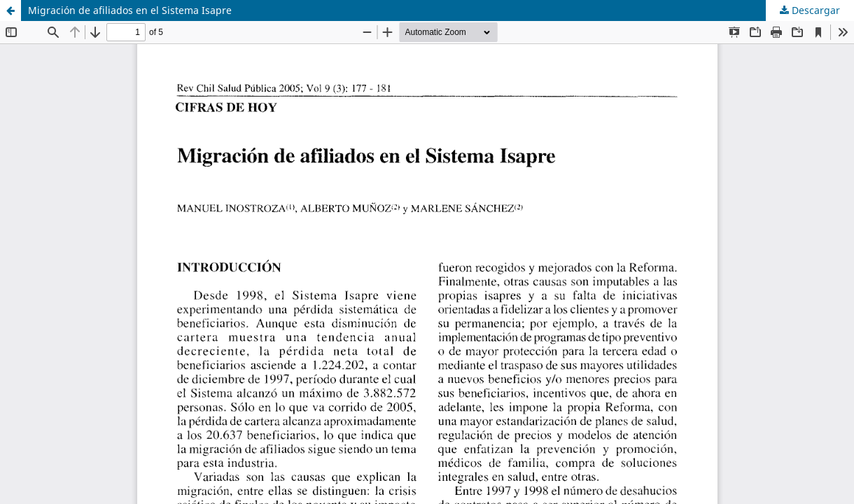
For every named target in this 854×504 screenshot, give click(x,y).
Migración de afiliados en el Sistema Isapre (130, 10)
